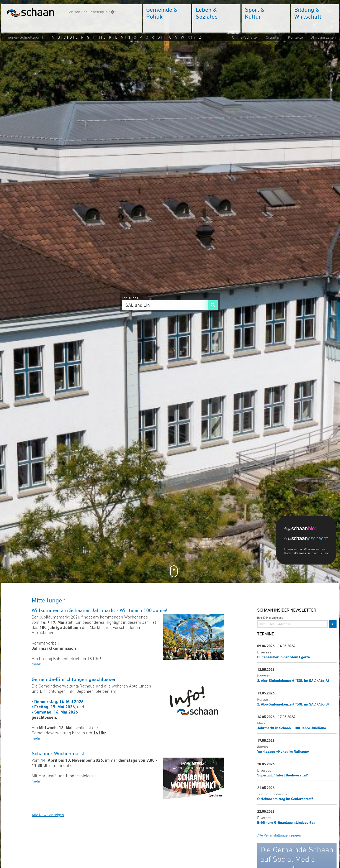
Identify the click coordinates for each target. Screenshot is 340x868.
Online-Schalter (245, 37)
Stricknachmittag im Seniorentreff (285, 799)
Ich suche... (132, 298)
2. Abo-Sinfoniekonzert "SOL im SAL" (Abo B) (293, 704)
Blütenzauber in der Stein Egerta (284, 657)
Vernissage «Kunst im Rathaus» (283, 751)
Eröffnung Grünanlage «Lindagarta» (286, 822)
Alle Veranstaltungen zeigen (279, 835)
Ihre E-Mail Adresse (270, 618)
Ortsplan (273, 37)
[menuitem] (167, 18)
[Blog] (306, 528)
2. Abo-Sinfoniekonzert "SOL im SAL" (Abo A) (293, 680)
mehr (36, 664)
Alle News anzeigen (48, 815)
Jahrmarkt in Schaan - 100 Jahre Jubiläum (292, 728)
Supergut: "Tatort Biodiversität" (283, 775)
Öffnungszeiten (323, 37)
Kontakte (295, 37)
